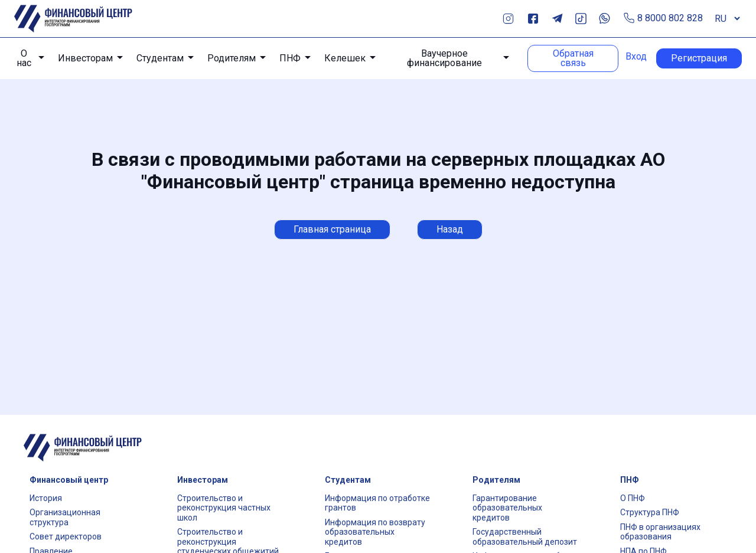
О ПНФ (633, 498)
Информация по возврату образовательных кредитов (375, 532)
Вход (636, 57)
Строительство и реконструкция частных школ (224, 508)
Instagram (508, 19)
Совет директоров (66, 536)
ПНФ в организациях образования (660, 532)
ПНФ (290, 58)
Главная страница (332, 229)
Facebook (533, 19)
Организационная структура (65, 517)
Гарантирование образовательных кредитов (507, 508)
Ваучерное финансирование (444, 58)
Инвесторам (85, 58)
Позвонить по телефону (629, 19)
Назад (450, 229)
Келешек (345, 58)
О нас (24, 58)
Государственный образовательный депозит (525, 537)
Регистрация (699, 58)
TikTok (581, 19)
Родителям (232, 58)
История (46, 498)
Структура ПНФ (650, 512)
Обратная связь (573, 58)
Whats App (605, 19)
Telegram (557, 19)
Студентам (160, 58)
